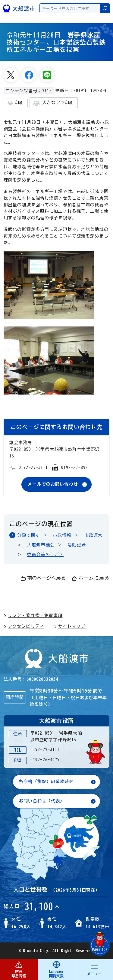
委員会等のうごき (45, 555)
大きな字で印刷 (54, 103)
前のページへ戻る (43, 578)
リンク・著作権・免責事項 (33, 615)
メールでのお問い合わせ (53, 484)
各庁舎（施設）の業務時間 (46, 782)
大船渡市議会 (41, 545)
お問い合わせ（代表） (42, 801)
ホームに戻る (91, 578)
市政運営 (93, 535)
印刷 (16, 103)
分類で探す (29, 535)
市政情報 (62, 535)
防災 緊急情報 (19, 969)
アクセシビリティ (24, 626)
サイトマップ (70, 626)
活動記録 (77, 545)
